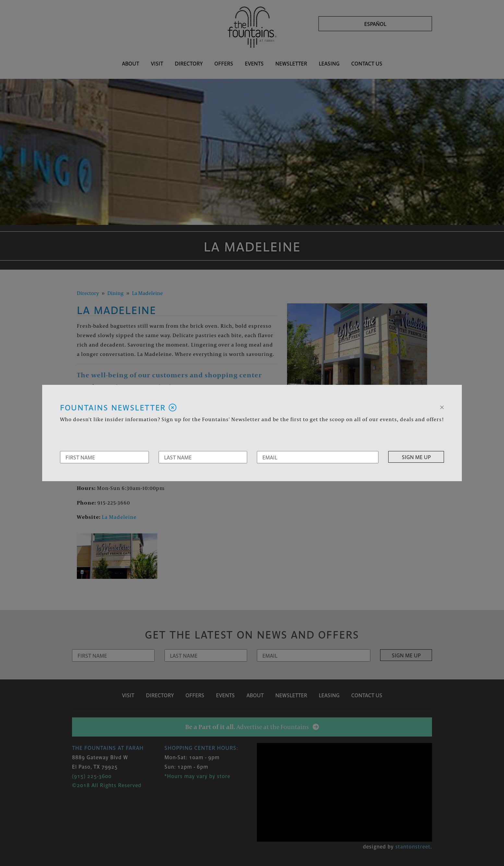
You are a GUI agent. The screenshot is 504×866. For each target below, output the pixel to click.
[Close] (442, 407)
